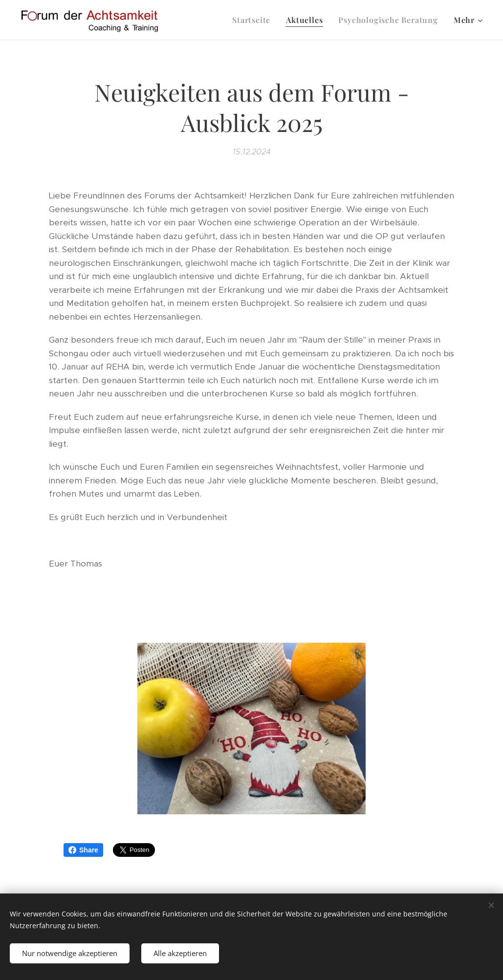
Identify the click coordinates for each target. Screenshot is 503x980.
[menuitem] (254, 20)
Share (83, 850)
